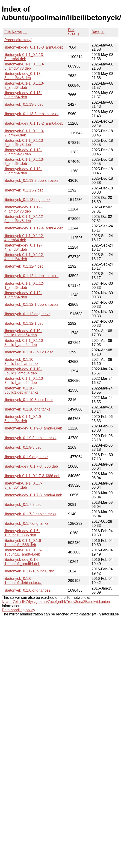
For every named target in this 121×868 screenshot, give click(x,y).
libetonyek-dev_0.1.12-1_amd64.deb (23, 295)
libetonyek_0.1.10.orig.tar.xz (27, 409)
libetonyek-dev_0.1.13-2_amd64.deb (23, 171)
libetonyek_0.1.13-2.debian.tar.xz (31, 181)
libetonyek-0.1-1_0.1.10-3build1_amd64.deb (24, 381)
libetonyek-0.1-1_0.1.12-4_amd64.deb (24, 257)
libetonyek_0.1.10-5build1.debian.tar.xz (21, 362)
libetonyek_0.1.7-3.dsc (23, 505)
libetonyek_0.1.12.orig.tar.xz (27, 314)
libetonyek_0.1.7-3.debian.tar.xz (30, 514)
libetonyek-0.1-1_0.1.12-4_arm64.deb (24, 238)
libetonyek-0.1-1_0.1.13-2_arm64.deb (24, 133)
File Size (72, 32)
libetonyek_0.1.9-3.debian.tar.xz (30, 438)
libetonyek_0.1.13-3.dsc (24, 104)
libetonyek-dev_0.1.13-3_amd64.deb (23, 95)
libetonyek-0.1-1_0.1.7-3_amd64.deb (23, 485)
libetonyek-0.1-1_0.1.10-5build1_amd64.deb (24, 343)
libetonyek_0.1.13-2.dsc (24, 190)
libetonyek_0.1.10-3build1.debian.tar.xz (21, 390)
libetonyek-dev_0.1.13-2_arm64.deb (34, 123)
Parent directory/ (18, 40)
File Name (13, 32)
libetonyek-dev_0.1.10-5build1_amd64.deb (23, 333)
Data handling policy (18, 610)
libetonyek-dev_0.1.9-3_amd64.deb (33, 428)
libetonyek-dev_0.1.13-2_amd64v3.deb (23, 152)
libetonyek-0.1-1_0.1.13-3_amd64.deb (24, 85)
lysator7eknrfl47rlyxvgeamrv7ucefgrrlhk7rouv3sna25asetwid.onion (56, 602)
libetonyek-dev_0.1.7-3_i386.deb (31, 466)
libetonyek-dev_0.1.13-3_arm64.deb (34, 47)
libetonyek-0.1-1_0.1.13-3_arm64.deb (24, 57)
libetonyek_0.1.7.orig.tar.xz (26, 524)
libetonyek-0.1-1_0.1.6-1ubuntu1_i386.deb (23, 543)
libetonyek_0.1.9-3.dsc (23, 447)
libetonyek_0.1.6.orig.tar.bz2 (27, 590)
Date (96, 32)
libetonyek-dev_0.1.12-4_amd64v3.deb (23, 209)
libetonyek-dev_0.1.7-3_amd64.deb (33, 495)
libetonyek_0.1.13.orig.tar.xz (27, 200)
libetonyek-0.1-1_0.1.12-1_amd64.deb (24, 286)
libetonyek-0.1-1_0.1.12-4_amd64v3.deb (24, 219)
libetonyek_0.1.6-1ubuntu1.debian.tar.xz (23, 581)
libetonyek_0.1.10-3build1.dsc (29, 400)
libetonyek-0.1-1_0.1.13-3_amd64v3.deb (24, 66)
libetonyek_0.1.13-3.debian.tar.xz (31, 114)
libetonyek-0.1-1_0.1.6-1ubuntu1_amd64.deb (23, 552)
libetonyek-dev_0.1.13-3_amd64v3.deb (23, 76)
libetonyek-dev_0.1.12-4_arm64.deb (34, 228)
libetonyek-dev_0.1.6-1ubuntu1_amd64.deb (22, 562)
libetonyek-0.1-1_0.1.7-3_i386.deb (32, 476)
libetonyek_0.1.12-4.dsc (24, 266)
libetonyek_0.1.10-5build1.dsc (29, 352)
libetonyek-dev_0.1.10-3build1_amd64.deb (23, 371)
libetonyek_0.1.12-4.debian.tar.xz (31, 276)
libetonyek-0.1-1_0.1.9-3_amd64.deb (23, 419)
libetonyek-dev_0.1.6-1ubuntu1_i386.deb (22, 533)
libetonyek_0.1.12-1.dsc (24, 323)
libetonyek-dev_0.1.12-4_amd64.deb (23, 247)
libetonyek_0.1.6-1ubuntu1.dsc (30, 571)
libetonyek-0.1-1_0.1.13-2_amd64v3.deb (24, 143)
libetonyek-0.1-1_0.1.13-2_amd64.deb (24, 162)
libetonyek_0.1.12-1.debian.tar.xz (31, 304)
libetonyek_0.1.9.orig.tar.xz (26, 457)
